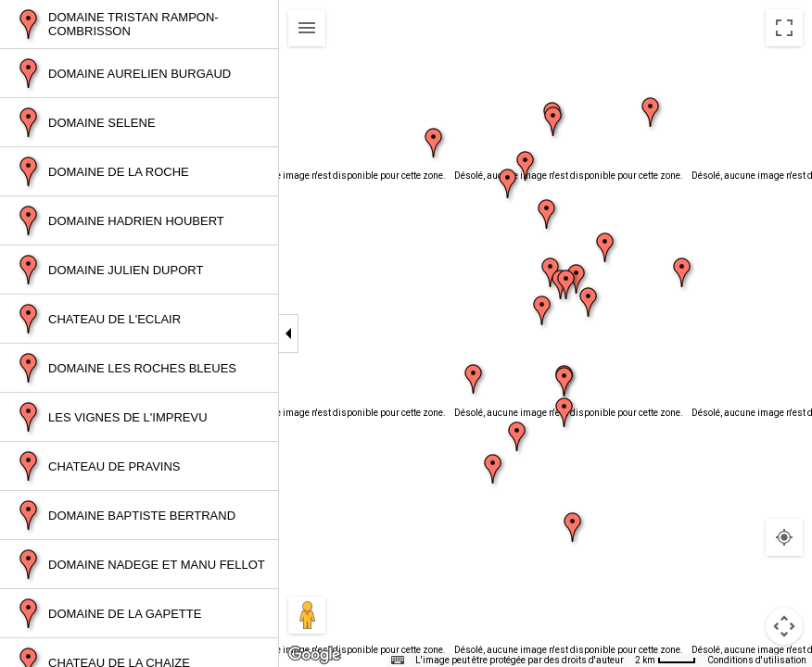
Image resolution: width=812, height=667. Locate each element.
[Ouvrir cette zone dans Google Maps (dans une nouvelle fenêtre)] (314, 655)
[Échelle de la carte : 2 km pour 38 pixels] (666, 661)
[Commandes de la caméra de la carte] (784, 626)
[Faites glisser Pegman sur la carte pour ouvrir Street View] (307, 615)
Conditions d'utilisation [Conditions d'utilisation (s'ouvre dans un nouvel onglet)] (757, 660)
